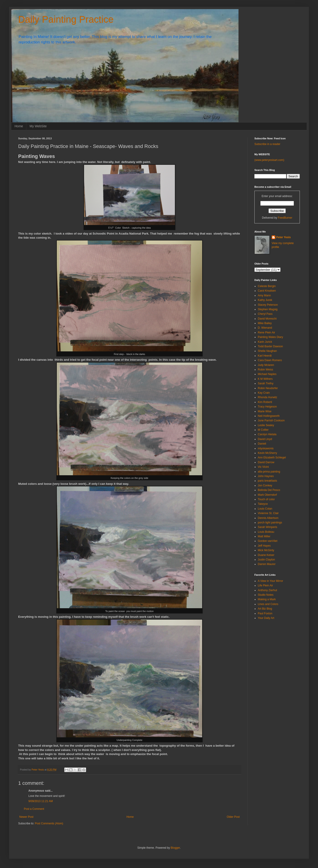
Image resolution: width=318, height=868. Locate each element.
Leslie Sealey (266, 425)
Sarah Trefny (266, 383)
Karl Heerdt (265, 356)
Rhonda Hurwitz (267, 397)
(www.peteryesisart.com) (269, 160)
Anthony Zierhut (267, 590)
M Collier (263, 430)
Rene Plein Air (266, 333)
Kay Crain (264, 393)
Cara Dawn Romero (270, 360)
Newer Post (26, 817)
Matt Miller (264, 536)
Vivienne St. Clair (268, 513)
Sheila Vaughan (267, 351)
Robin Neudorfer (268, 388)
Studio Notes (266, 595)
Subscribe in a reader (267, 144)
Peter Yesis (283, 237)
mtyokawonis (266, 448)
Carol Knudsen (267, 291)
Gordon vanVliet (268, 541)
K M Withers (265, 379)
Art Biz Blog (265, 609)
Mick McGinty (266, 550)
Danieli (262, 444)
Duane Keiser (266, 555)
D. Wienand (265, 328)
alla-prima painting (269, 472)
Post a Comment (34, 809)
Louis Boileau (266, 532)
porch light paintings (270, 523)
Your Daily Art (266, 618)
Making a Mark (267, 599)
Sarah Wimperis (267, 527)
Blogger (175, 848)
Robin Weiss (265, 370)
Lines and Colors (268, 604)
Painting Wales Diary (270, 337)
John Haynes (266, 476)
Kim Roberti (265, 402)
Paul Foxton (265, 613)
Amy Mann (264, 295)
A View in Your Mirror (270, 581)
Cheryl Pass (265, 314)
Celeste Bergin (267, 286)
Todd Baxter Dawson (270, 346)
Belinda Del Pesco (269, 490)
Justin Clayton (266, 560)
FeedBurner (285, 218)
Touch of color (266, 499)
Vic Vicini (263, 467)
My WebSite (38, 126)
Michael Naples (267, 374)
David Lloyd (265, 439)
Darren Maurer (267, 564)
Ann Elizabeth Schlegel (272, 458)
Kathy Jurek (265, 300)
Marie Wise (265, 411)
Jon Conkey (265, 485)
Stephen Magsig (268, 309)
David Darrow (266, 462)
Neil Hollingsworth (269, 416)
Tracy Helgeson (267, 407)
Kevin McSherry (267, 453)
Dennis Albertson (268, 518)
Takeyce (263, 504)
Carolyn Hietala (267, 434)
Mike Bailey (265, 323)
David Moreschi (267, 319)
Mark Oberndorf (267, 495)
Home (19, 126)
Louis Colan (265, 509)
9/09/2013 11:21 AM (41, 801)
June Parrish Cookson (271, 420)
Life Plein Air (265, 585)
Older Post (233, 817)
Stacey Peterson (268, 305)
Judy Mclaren (266, 365)
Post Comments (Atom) (49, 823)
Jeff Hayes (264, 546)
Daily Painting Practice (66, 19)
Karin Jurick (265, 342)
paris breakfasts (267, 481)
